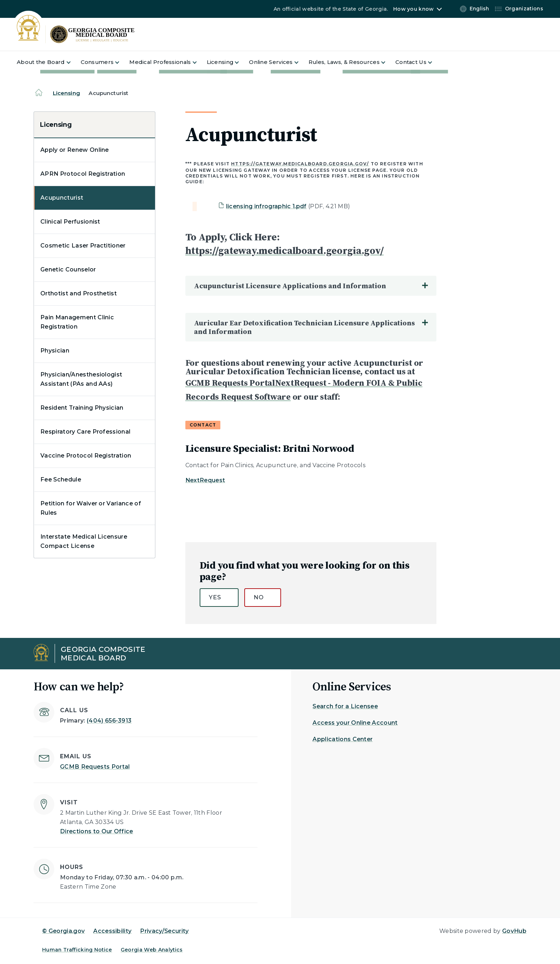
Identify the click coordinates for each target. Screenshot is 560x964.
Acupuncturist (62, 198)
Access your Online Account (355, 723)
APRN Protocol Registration (83, 174)
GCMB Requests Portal (95, 767)
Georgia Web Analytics (152, 950)
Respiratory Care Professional (85, 432)
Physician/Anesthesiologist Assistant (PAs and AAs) (81, 379)
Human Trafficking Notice (77, 950)
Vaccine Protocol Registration (86, 456)
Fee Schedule (61, 479)
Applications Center (342, 739)
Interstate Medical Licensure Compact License (84, 541)
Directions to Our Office (97, 831)
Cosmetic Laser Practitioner (83, 246)
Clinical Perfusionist (70, 222)
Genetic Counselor (68, 269)
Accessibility (112, 931)
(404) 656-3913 (109, 721)
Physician (55, 351)
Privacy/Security (164, 931)
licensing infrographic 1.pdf (266, 206)
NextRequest (205, 480)
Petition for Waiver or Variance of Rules (91, 508)
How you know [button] (413, 9)
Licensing (66, 93)
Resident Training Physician (82, 408)
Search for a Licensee (345, 706)
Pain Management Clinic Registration (77, 322)
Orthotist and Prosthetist (79, 293)
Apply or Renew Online (75, 150)
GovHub (514, 931)
